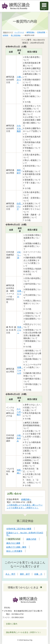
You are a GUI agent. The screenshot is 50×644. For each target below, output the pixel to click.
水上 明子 (10, 574)
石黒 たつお (20, 294)
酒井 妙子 (25, 574)
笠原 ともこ (20, 330)
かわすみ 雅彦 (20, 128)
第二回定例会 (16, 35)
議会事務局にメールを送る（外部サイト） (24, 632)
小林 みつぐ (20, 80)
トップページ (19, 32)
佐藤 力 (38, 574)
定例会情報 (41, 32)
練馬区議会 (31, 32)
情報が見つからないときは (23, 587)
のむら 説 (19, 255)
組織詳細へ (26, 499)
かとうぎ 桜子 (20, 412)
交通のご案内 (12, 624)
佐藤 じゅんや (20, 370)
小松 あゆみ (20, 438)
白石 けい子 (20, 206)
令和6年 (6, 35)
